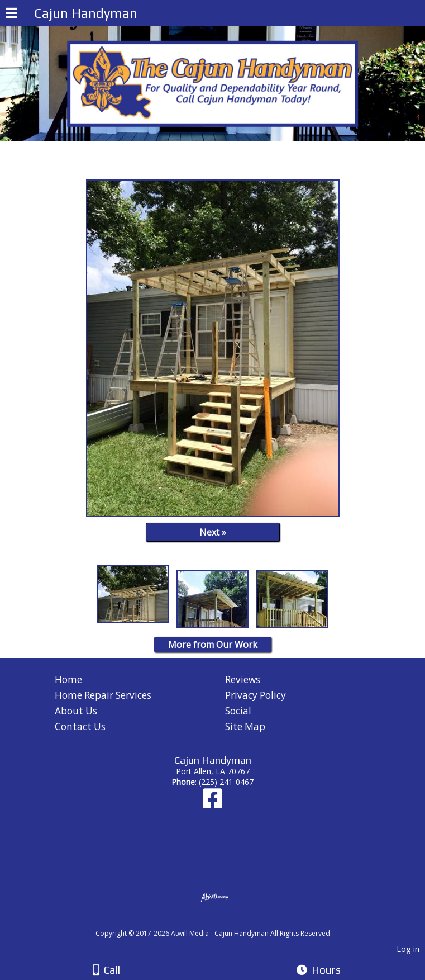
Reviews (243, 680)
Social (238, 711)
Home (68, 680)
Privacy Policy (256, 695)
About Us (76, 711)
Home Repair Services (103, 695)
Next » (213, 532)
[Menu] (11, 15)
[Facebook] (212, 804)
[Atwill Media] (222, 921)
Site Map (245, 726)
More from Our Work (213, 645)
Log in (408, 949)
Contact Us (80, 726)
